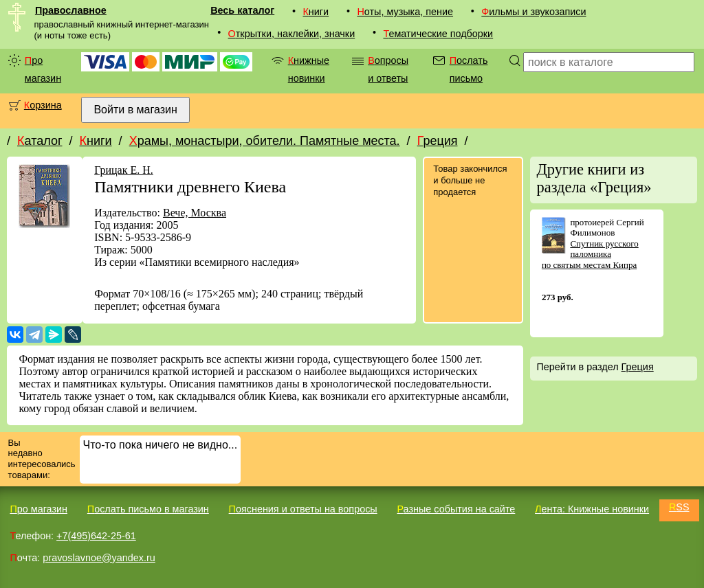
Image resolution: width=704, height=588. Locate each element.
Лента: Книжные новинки (592, 509)
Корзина (43, 105)
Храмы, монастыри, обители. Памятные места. (265, 141)
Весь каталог (242, 10)
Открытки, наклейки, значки (292, 34)
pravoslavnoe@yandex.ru (99, 558)
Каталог (40, 141)
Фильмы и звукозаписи (533, 12)
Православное (71, 10)
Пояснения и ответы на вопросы (303, 509)
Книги (316, 12)
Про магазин (43, 69)
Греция (438, 141)
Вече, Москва (195, 213)
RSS (679, 507)
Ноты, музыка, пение (405, 12)
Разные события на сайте (456, 509)
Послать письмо (469, 69)
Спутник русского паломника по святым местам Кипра (590, 254)
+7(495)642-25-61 (96, 536)
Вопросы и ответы (388, 69)
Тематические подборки (438, 34)
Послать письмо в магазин (148, 509)
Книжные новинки (309, 69)
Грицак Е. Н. (124, 170)
